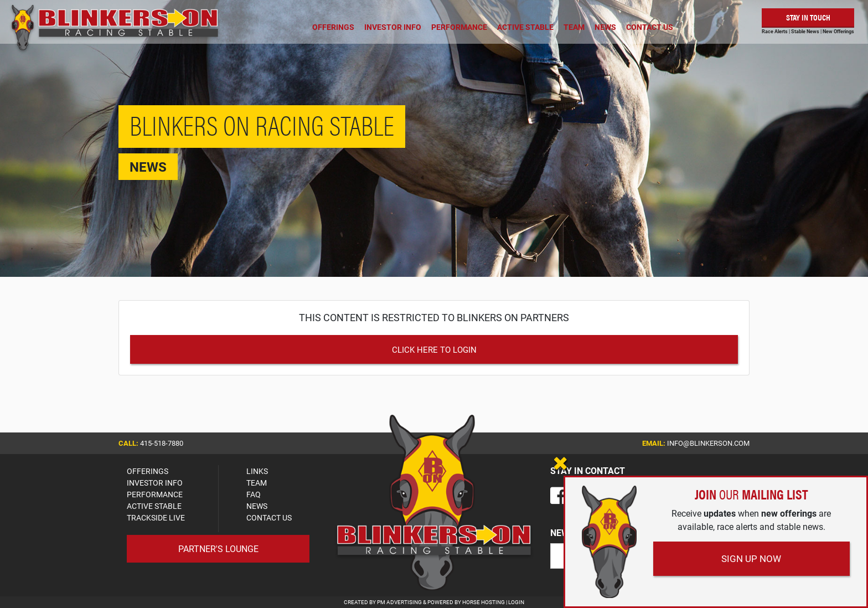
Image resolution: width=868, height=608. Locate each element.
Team (574, 27)
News (605, 27)
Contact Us (650, 27)
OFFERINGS (148, 471)
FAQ (254, 494)
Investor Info (393, 27)
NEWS (257, 506)
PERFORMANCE (155, 494)
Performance (459, 27)
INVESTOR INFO (155, 483)
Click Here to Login (434, 349)
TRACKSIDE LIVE (156, 517)
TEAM (257, 483)
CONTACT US (269, 517)
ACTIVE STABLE (154, 506)
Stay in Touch (808, 17)
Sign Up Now (751, 558)
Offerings (333, 27)
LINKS (257, 471)
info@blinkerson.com (708, 443)
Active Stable (525, 27)
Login (516, 602)
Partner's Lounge (218, 548)
